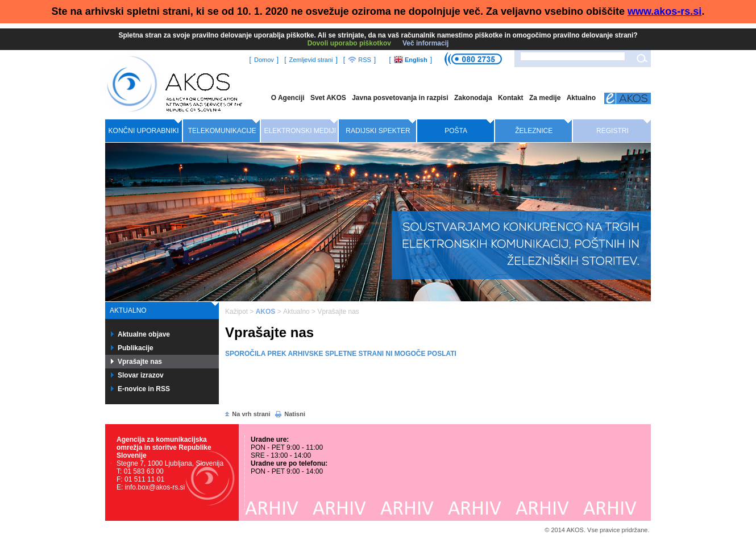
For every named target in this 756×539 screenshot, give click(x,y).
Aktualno (581, 98)
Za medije (545, 98)
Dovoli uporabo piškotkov (349, 43)
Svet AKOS (328, 98)
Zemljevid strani (311, 60)
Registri (612, 131)
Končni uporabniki (144, 131)
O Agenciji (288, 98)
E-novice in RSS (144, 389)
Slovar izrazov (141, 375)
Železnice (534, 131)
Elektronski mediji (300, 131)
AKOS (266, 312)
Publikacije (136, 348)
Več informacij (425, 43)
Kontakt (511, 98)
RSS (360, 60)
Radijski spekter (378, 131)
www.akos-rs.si (664, 11)
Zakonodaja (473, 98)
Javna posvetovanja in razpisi (400, 98)
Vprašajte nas (140, 362)
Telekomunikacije (222, 131)
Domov (264, 60)
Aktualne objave (144, 334)
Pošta (456, 131)
